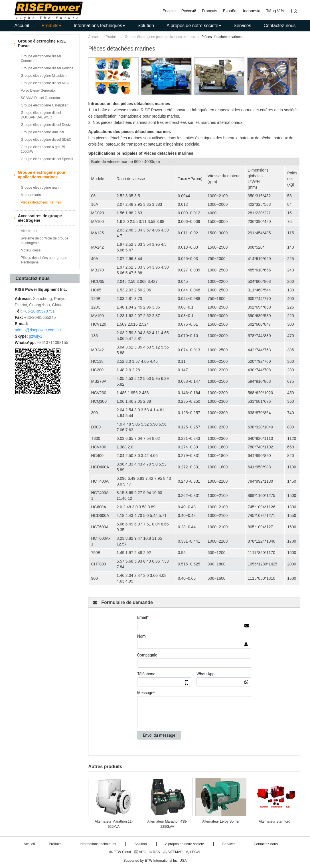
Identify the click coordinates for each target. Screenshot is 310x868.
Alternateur (29, 231)
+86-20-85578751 (39, 311)
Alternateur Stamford (274, 821)
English (169, 11)
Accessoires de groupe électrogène (40, 218)
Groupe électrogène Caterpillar (44, 105)
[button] (51, 26)
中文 (294, 11)
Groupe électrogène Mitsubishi (44, 76)
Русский (189, 11)
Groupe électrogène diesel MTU (45, 83)
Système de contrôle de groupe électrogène (45, 241)
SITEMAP (173, 852)
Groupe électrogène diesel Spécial (47, 159)
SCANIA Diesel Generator (40, 98)
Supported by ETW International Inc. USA (155, 861)
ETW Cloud (120, 852)
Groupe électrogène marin (41, 188)
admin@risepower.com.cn (38, 330)
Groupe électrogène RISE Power (42, 43)
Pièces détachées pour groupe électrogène (44, 260)
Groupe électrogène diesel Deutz (46, 125)
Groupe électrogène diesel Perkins (47, 68)
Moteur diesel (31, 250)
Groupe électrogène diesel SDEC (46, 140)
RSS (155, 852)
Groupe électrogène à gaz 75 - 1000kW (44, 149)
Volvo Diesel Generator (38, 90)
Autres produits (105, 767)
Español (230, 11)
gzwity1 (36, 336)
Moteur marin (31, 195)
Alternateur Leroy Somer (221, 821)
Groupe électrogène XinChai (42, 132)
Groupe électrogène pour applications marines (160, 37)
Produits (112, 37)
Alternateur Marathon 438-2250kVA (167, 824)
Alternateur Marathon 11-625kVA (114, 824)
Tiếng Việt (275, 11)
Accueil (94, 37)
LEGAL (193, 852)
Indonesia (252, 11)
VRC (140, 852)
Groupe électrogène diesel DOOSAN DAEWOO (41, 115)
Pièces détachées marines (41, 202)
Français (210, 11)
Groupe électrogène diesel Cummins (41, 59)
